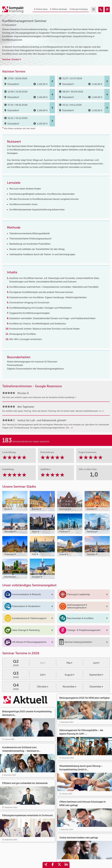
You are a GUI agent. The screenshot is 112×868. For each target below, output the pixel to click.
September (96, 675)
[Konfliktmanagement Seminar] (101, 10)
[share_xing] (46, 865)
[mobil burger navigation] (94, 10)
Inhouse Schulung (79, 9)
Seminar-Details (11, 59)
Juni (96, 663)
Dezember (96, 687)
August (69, 675)
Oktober (43, 687)
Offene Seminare (59, 9)
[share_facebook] (53, 865)
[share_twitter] (59, 865)
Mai (69, 663)
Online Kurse (41, 9)
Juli (43, 675)
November (69, 687)
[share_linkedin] (66, 865)
